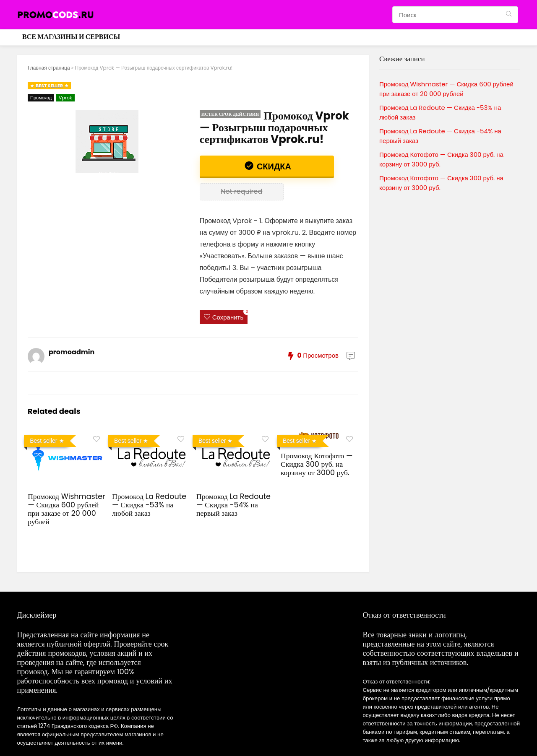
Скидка (273, 166)
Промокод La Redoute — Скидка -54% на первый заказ (233, 505)
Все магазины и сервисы (71, 37)
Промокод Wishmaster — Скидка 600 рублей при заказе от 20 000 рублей (66, 509)
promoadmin (72, 352)
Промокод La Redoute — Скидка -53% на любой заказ (149, 505)
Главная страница (49, 68)
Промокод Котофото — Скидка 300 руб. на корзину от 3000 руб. (317, 464)
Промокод (41, 98)
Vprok (65, 98)
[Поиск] (509, 15)
